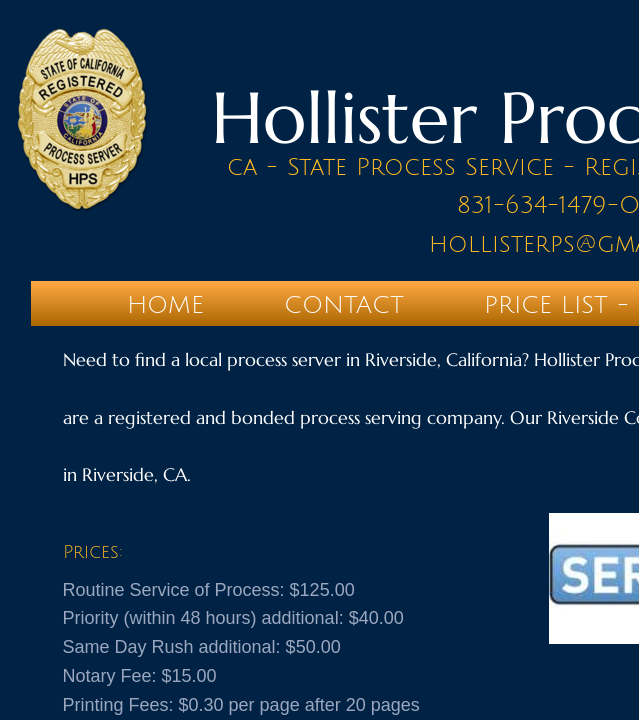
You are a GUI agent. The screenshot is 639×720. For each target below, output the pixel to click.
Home (165, 305)
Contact (344, 305)
